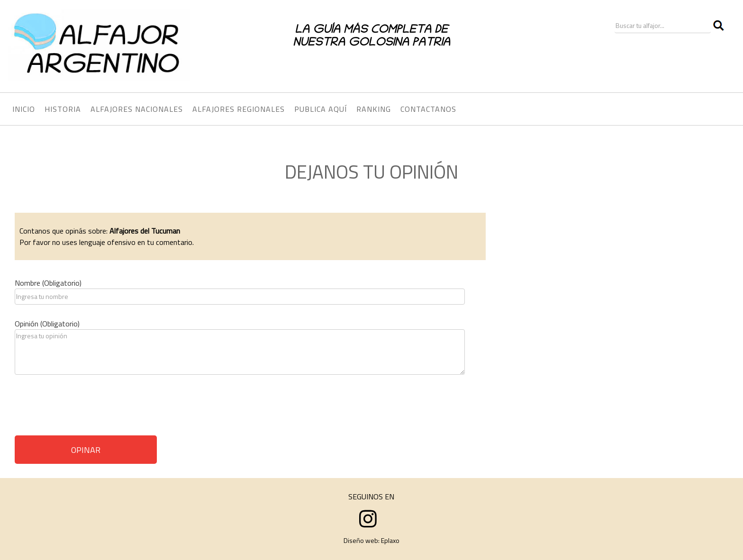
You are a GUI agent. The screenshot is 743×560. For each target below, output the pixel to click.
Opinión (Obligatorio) (47, 324)
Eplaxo (390, 540)
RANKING (374, 109)
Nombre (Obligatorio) (48, 283)
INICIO (24, 109)
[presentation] (87, 408)
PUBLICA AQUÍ (321, 109)
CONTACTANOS (428, 109)
